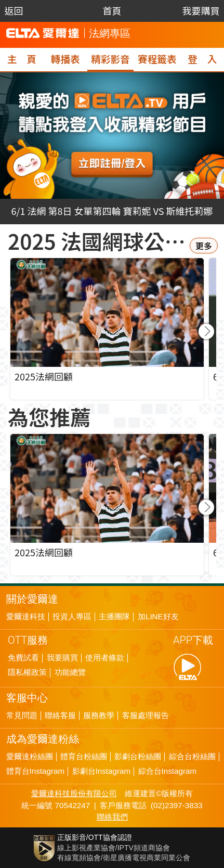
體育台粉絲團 (84, 757)
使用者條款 (105, 658)
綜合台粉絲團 (192, 757)
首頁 (112, 10)
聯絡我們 (112, 817)
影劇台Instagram (102, 771)
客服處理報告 (146, 716)
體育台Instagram (36, 771)
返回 (14, 10)
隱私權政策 (27, 672)
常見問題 (22, 716)
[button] (206, 331)
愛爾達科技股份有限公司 (74, 793)
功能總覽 (70, 672)
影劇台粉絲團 (138, 757)
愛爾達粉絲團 (30, 757)
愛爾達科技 (26, 617)
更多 (204, 246)
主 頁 (22, 59)
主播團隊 (114, 617)
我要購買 (201, 10)
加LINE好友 (158, 617)
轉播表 (65, 59)
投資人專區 (72, 617)
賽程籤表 (157, 59)
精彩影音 (110, 59)
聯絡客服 (60, 716)
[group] (107, 505)
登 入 (202, 59)
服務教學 (99, 716)
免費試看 (23, 658)
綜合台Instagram (168, 771)
